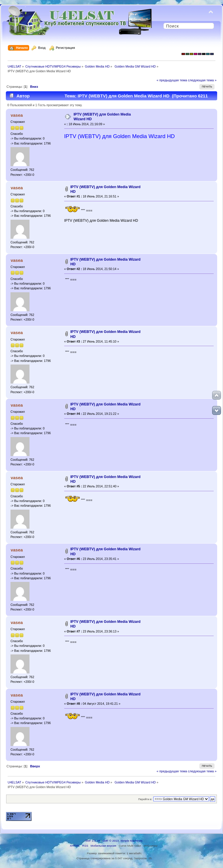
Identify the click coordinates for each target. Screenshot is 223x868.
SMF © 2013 (111, 841)
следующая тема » (202, 80)
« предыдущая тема (172, 80)
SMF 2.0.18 (93, 841)
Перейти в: (145, 799)
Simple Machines (131, 841)
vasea (17, 115)
